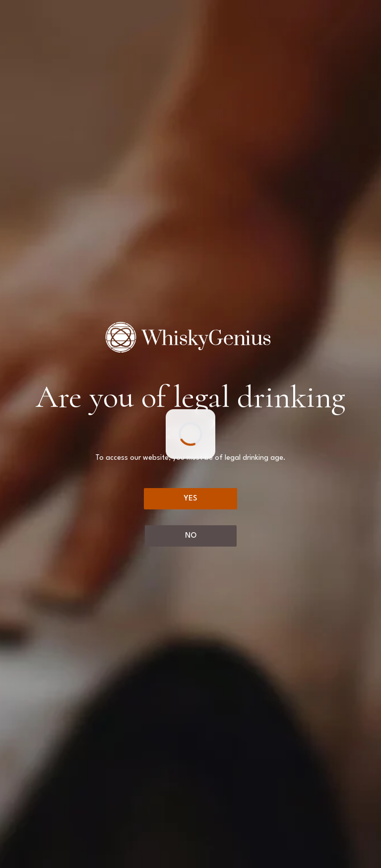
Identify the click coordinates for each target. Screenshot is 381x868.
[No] (191, 536)
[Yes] (190, 499)
